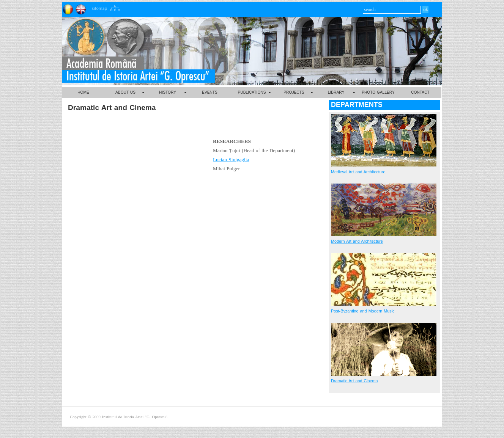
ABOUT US (125, 92)
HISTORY (168, 92)
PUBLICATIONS (252, 92)
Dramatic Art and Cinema (354, 381)
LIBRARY (336, 92)
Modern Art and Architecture (357, 241)
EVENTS (210, 92)
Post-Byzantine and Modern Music (363, 311)
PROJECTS (294, 92)
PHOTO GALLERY (378, 92)
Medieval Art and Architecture (358, 172)
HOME (83, 92)
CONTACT (420, 92)
